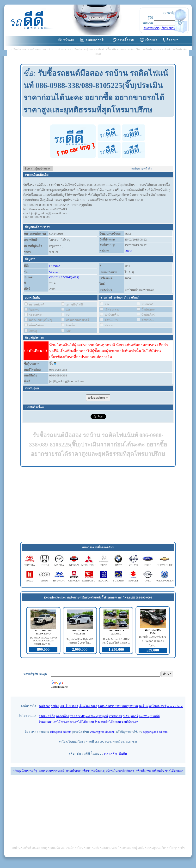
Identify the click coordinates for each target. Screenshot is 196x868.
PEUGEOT (104, 581)
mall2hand (92, 716)
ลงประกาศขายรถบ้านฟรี (113, 706)
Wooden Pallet (175, 706)
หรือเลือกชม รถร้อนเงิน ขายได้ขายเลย (160, 771)
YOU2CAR (115, 716)
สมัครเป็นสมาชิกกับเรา (120, 771)
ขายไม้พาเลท (130, 722)
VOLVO (133, 565)
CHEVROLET (164, 565)
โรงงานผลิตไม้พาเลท (108, 722)
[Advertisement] (98, 504)
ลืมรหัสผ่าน (168, 28)
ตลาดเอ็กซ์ (63, 716)
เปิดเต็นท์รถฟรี (69, 706)
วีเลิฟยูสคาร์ (130, 716)
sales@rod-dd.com (61, 732)
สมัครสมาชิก (152, 28)
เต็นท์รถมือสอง (88, 706)
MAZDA (59, 565)
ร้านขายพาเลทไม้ (50, 722)
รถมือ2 (55, 706)
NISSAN (74, 565)
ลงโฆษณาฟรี (157, 706)
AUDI (44, 581)
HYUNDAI (59, 581)
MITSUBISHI (89, 565)
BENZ (104, 565)
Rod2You (144, 716)
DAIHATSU (89, 581)
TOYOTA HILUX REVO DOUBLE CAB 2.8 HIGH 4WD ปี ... (43, 641)
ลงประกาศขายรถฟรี (52, 771)
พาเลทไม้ (76, 722)
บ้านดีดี (155, 716)
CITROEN (74, 581)
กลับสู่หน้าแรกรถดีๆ (25, 771)
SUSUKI (133, 581)
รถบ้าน (134, 706)
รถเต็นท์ (144, 706)
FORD (148, 565)
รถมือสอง (44, 706)
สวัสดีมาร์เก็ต (47, 716)
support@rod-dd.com (155, 732)
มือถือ (123, 754)
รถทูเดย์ (103, 716)
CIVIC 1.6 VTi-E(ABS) (64, 277)
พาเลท (65, 722)
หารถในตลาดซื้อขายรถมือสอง (85, 771)
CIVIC (53, 272)
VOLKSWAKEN (165, 581)
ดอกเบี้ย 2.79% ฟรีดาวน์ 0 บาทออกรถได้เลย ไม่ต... (153, 641)
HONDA (55, 266)
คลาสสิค (110, 754)
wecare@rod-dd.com (102, 732)
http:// (128, 250)
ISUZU (30, 581)
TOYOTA (30, 565)
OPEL (148, 581)
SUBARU (119, 581)
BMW (119, 565)
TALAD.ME (77, 716)
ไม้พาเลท (88, 722)
